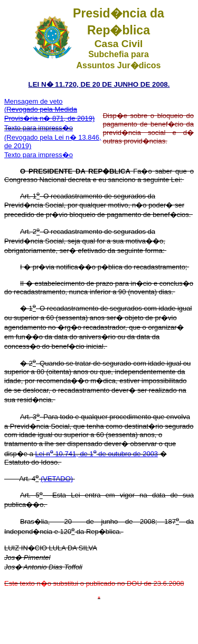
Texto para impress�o (39, 128)
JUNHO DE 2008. (141, 84)
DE (107, 84)
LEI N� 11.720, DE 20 (65, 84)
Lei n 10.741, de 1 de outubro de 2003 (97, 454)
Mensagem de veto (34, 101)
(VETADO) (57, 479)
